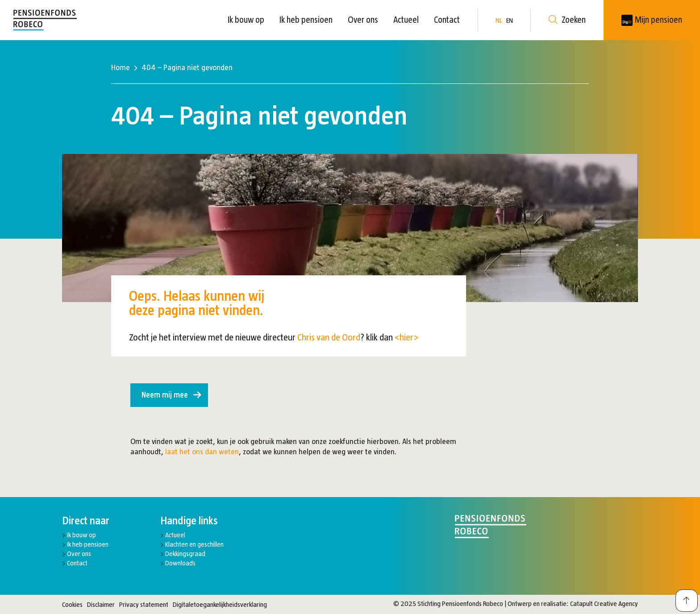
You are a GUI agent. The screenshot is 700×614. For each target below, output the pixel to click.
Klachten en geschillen (194, 544)
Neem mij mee (165, 395)
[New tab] (652, 20)
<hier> (407, 337)
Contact (447, 20)
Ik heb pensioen (306, 20)
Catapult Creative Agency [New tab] (604, 604)
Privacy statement (144, 604)
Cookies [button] (72, 604)
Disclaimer (101, 604)
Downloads (180, 563)
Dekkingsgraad (185, 554)
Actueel (406, 20)
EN (510, 20)
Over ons (363, 20)
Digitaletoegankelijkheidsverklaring (220, 604)
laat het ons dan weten (202, 452)
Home (121, 67)
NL (499, 20)
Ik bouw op (246, 20)
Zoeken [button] (567, 20)
